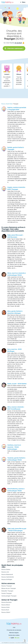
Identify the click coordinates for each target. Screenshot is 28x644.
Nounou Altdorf (6, 612)
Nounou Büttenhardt (7, 574)
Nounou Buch (5, 610)
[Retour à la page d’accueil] (7, 2)
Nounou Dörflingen (7, 579)
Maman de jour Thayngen (9, 588)
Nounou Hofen (6, 607)
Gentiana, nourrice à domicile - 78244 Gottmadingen (14, 447)
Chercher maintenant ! (14, 48)
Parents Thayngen (7, 593)
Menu (23, 2)
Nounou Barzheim (7, 602)
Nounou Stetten (6, 569)
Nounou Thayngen (7, 586)
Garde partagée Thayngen (9, 596)
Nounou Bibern (6, 605)
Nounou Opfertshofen (8, 577)
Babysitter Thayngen (7, 591)
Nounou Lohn (5, 572)
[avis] (14, 638)
